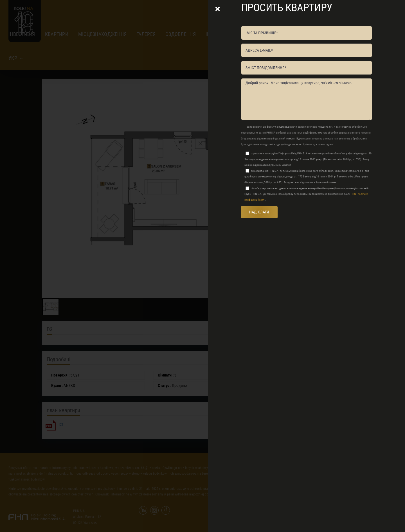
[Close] (218, 9)
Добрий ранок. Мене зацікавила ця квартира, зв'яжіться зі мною (307, 99)
